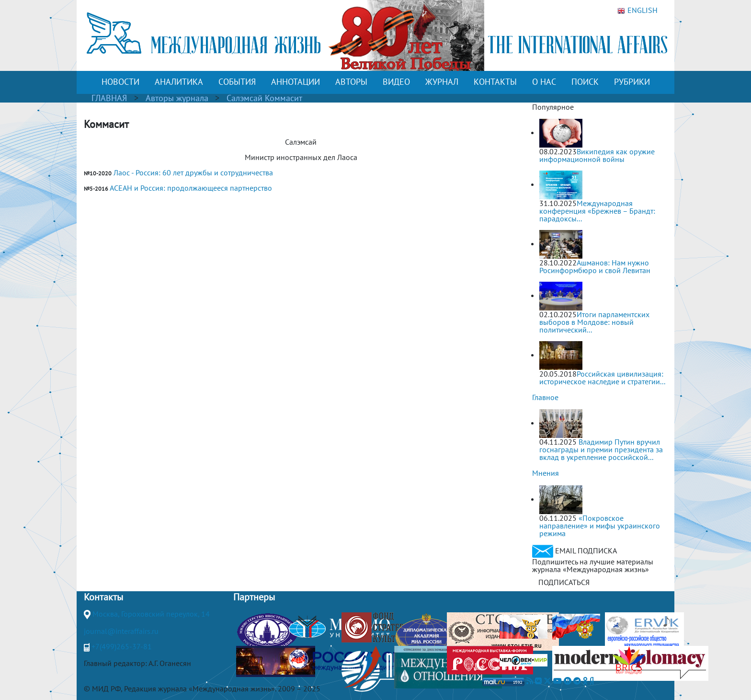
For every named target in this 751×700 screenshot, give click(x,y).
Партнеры (254, 597)
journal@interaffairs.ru (121, 631)
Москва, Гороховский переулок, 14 (151, 614)
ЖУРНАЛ (442, 82)
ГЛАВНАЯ (109, 98)
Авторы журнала (177, 98)
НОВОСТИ (120, 82)
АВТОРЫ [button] (351, 82)
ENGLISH (637, 11)
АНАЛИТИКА (179, 82)
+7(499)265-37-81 (122, 646)
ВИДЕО (396, 82)
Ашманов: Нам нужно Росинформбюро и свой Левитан (595, 266)
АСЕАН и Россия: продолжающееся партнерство (191, 188)
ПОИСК (585, 82)
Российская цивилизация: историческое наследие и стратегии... (602, 378)
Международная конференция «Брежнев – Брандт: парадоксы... (597, 211)
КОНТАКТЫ (495, 82)
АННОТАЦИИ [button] (296, 82)
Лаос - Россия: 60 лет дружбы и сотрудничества (193, 172)
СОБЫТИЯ (237, 82)
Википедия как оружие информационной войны (597, 155)
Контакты (103, 597)
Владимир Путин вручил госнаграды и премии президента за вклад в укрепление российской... (601, 449)
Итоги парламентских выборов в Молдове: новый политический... (594, 322)
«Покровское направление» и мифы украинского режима (600, 526)
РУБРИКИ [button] (632, 82)
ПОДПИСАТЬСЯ (564, 582)
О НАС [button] (544, 82)
